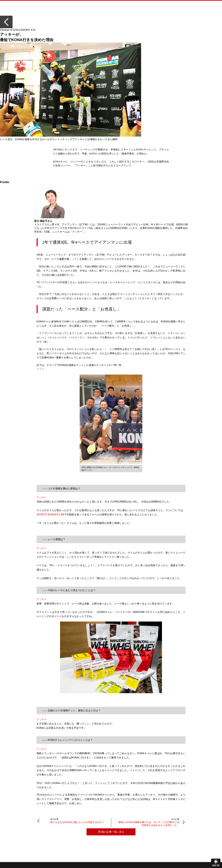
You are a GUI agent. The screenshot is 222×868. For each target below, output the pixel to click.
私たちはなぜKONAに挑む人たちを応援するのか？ (77, 822)
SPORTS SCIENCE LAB (50, 515)
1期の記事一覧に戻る (111, 832)
